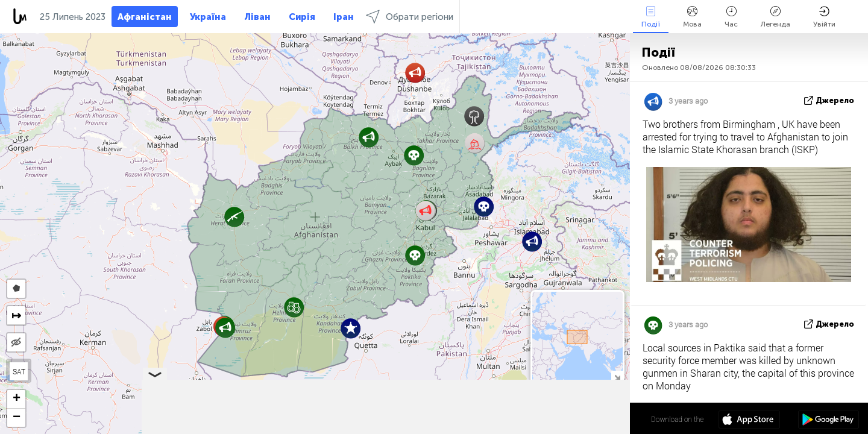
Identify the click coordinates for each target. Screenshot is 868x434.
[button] (294, 307)
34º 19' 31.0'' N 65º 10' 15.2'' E (583, 419)
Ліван (257, 17)
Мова (692, 17)
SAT (19, 371)
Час (731, 17)
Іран (344, 17)
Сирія (302, 17)
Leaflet (441, 429)
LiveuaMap (517, 429)
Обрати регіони (410, 17)
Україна (208, 17)
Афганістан (145, 17)
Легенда (775, 17)
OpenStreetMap (561, 429)
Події (651, 17)
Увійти (824, 17)
